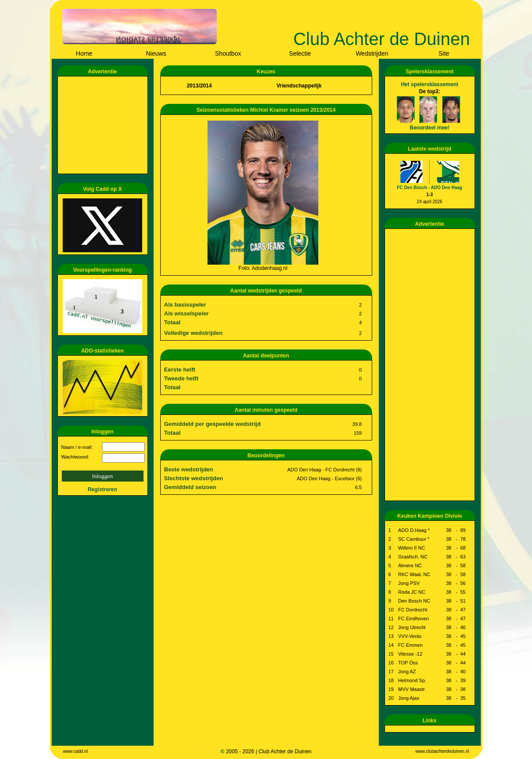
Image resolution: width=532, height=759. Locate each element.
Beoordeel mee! (430, 128)
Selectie (300, 53)
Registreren (103, 490)
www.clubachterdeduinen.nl (442, 751)
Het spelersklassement (430, 84)
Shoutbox (228, 53)
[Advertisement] (104, 125)
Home (84, 53)
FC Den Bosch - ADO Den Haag (430, 188)
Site (444, 53)
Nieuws (156, 53)
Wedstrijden (372, 53)
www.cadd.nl (75, 751)
